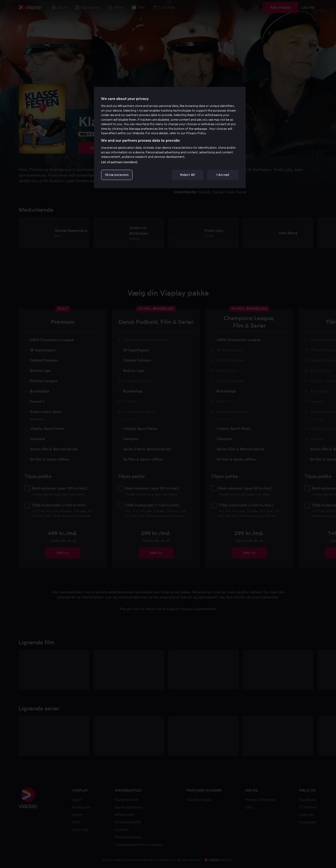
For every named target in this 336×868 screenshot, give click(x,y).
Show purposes (117, 175)
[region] (170, 138)
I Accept (223, 175)
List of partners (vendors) (119, 162)
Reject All (187, 175)
